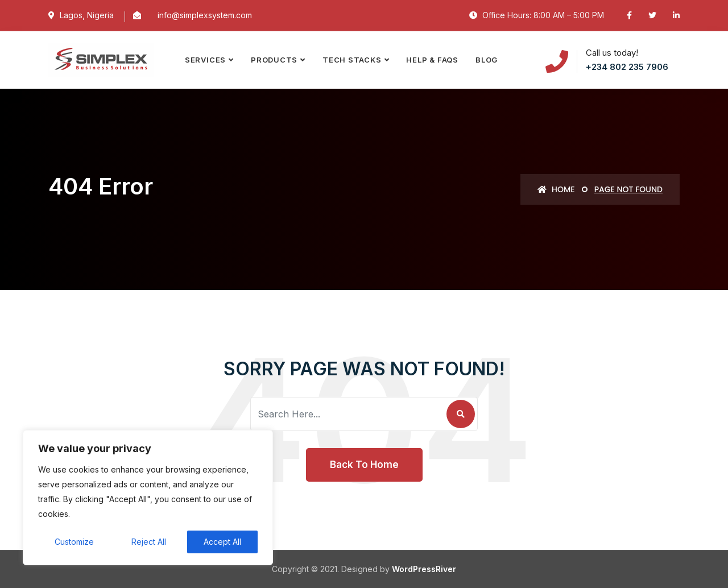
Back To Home (364, 465)
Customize (74, 542)
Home (556, 189)
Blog (487, 60)
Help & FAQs (432, 60)
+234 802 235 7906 (627, 67)
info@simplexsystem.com (205, 15)
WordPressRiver (424, 569)
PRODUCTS (274, 60)
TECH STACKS (352, 60)
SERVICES (205, 60)
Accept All (222, 542)
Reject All (149, 542)
